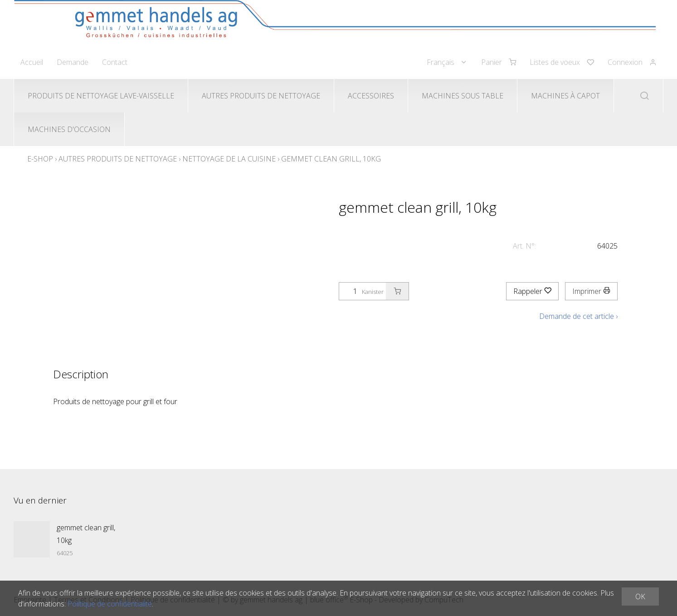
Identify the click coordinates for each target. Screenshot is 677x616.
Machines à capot (565, 96)
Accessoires (371, 96)
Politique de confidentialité (110, 604)
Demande (73, 62)
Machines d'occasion (69, 129)
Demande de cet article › (578, 316)
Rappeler (532, 291)
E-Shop (40, 159)
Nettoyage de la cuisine (229, 159)
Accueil (32, 62)
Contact (115, 62)
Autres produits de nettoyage (261, 96)
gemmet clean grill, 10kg (331, 159)
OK (640, 596)
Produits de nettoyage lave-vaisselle (101, 96)
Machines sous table (463, 96)
